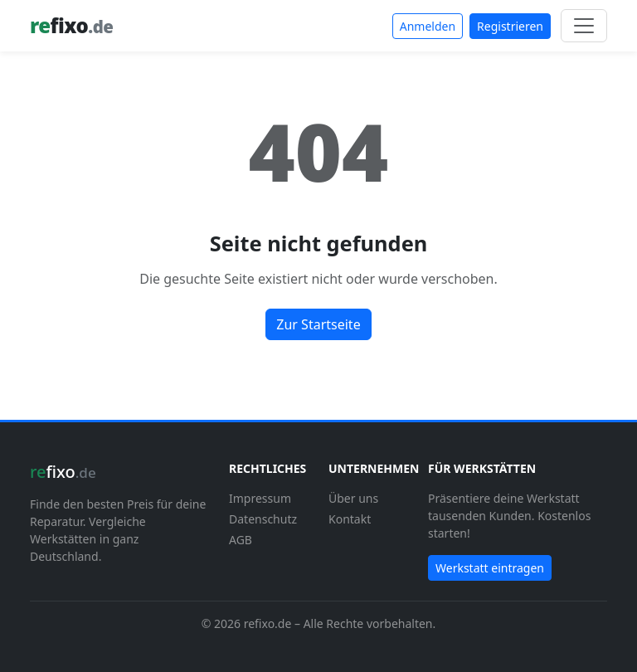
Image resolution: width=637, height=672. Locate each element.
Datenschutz (263, 519)
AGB (241, 540)
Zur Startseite (318, 324)
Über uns (353, 498)
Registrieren (510, 26)
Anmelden (428, 26)
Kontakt (350, 519)
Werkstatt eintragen (490, 568)
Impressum (260, 498)
